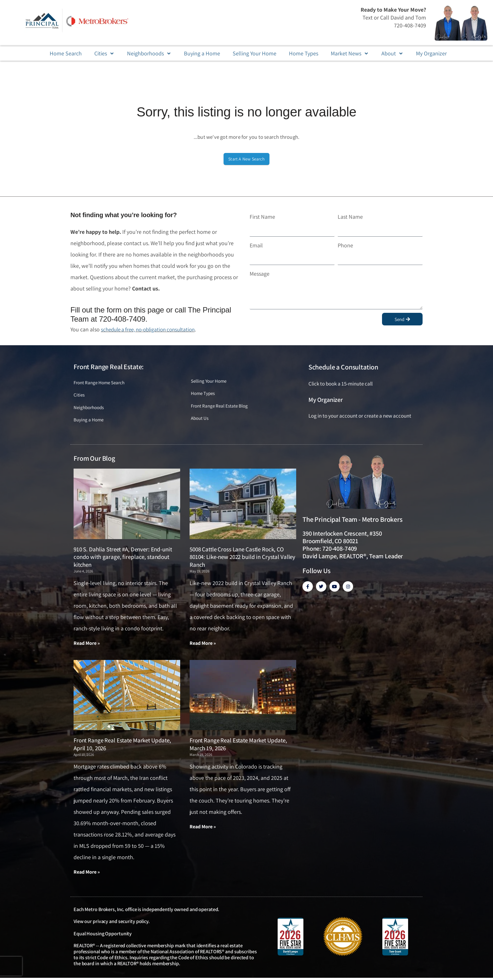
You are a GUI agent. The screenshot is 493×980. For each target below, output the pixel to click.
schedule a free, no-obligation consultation (152, 329)
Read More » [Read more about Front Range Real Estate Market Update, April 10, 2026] (87, 874)
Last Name (350, 217)
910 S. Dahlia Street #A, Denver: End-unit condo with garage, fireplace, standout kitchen (123, 559)
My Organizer (326, 400)
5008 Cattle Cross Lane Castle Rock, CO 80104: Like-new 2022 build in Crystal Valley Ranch (242, 559)
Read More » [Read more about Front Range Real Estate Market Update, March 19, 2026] (203, 829)
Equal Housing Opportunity (103, 936)
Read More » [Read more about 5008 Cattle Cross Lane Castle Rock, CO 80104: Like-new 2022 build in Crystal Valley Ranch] (203, 645)
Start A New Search (246, 159)
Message (260, 274)
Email (256, 245)
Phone (345, 245)
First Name (262, 217)
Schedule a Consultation (343, 367)
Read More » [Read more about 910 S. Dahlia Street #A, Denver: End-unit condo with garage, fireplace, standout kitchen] (87, 645)
